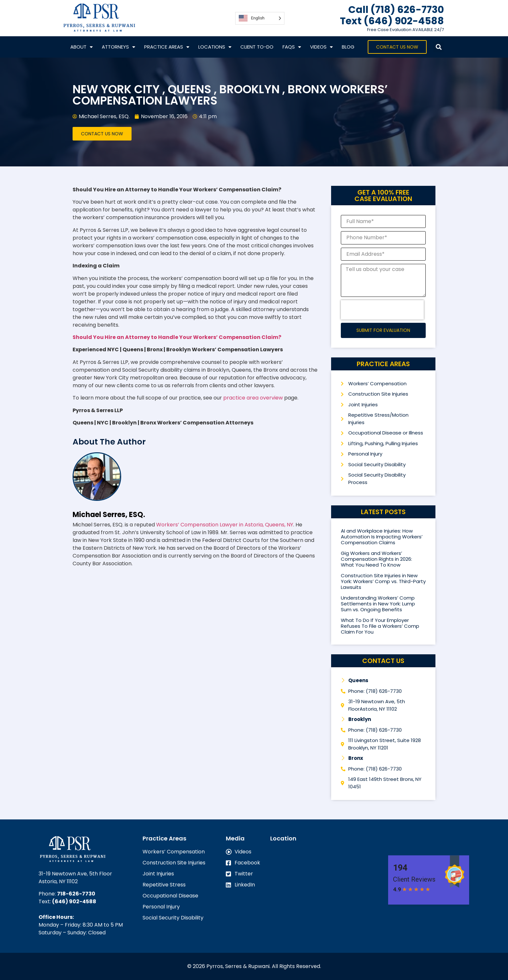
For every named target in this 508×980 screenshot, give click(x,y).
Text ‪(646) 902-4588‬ (392, 21)
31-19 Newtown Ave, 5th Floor (75, 874)
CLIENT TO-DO (257, 47)
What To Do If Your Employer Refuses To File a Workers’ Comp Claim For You (380, 626)
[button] (439, 47)
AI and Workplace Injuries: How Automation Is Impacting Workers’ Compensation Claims (382, 537)
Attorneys (118, 47)
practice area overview (253, 398)
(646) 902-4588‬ (74, 901)
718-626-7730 (76, 894)
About (81, 47)
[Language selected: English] (260, 18)
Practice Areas (167, 47)
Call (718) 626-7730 (396, 10)
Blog (348, 47)
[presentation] (382, 310)
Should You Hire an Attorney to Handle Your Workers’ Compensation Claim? (177, 337)
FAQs (292, 47)
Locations (215, 47)
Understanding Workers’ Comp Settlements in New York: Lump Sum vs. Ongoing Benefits (378, 604)
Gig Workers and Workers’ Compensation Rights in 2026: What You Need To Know (376, 559)
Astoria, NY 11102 (58, 881)
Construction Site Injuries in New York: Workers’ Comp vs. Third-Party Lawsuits (383, 581)
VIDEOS (321, 47)
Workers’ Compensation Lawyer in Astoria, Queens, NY (225, 525)
